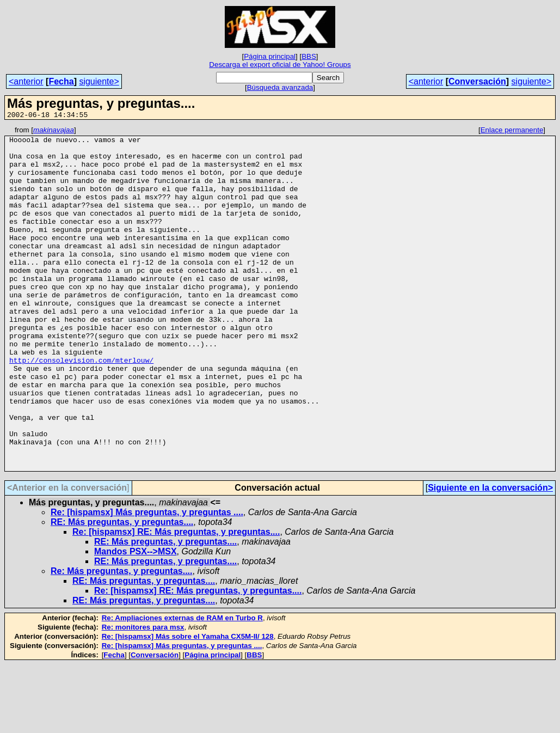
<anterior (26, 81)
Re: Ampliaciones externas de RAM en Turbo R (182, 686)
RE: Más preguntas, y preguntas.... (122, 591)
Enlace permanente (512, 132)
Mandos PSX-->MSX (136, 620)
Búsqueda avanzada (280, 87)
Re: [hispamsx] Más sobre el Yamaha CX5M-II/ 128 (188, 705)
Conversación (477, 81)
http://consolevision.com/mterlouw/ (81, 407)
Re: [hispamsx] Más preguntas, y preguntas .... (147, 581)
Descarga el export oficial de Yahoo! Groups (280, 65)
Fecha (61, 81)
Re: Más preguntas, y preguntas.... (122, 640)
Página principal (270, 56)
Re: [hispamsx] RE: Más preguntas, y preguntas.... (176, 600)
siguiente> (99, 81)
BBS (309, 56)
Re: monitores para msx (143, 696)
